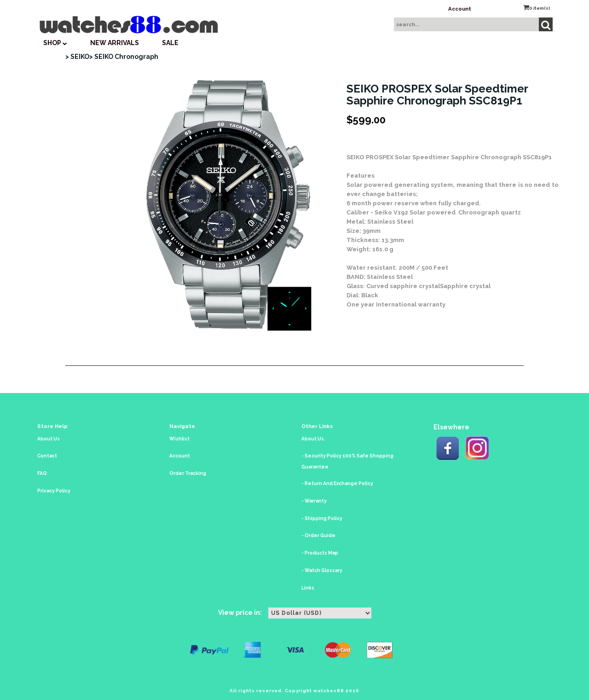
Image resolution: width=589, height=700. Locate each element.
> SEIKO (77, 57)
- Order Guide (318, 535)
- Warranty (314, 501)
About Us (49, 439)
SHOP (55, 43)
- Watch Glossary (322, 570)
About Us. (313, 439)
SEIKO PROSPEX (370, 157)
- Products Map (320, 553)
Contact (47, 456)
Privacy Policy (54, 491)
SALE (170, 43)
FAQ (42, 473)
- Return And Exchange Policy (337, 483)
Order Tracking (188, 473)
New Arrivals (115, 43)
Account (460, 9)
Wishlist (179, 439)
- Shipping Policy (322, 518)
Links (308, 588)
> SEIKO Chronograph (124, 57)
